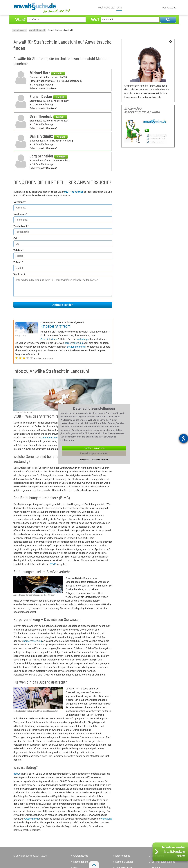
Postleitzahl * (21, 226)
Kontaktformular (148, 93)
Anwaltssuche (20, 30)
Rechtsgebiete (106, 8)
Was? (20, 19)
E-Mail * (18, 262)
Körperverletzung (83, 339)
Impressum (85, 459)
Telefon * (18, 250)
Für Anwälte (169, 8)
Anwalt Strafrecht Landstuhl (60, 30)
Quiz (156, 8)
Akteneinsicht (31, 815)
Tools (147, 8)
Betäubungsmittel (86, 343)
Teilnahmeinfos (124, 864)
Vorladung (94, 335)
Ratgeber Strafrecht (55, 326)
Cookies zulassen (94, 448)
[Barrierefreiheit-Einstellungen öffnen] (184, 438)
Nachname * (20, 214)
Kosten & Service (124, 858)
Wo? (95, 19)
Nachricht (19, 274)
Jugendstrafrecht (50, 434)
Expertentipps (133, 8)
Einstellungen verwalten (94, 453)
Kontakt (58, 73)
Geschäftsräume (61, 335)
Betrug (17, 770)
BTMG (53, 560)
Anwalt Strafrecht (37, 30)
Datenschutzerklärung (99, 459)
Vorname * (19, 202)
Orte (120, 8)
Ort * (16, 238)
